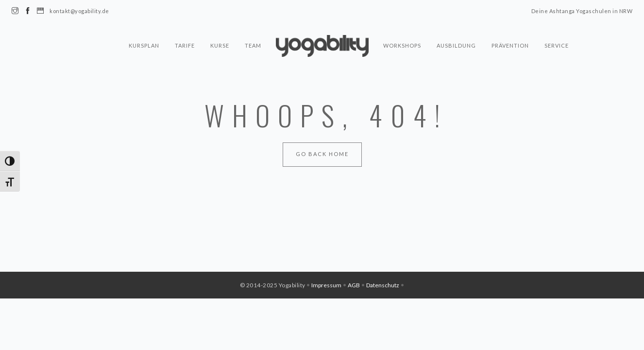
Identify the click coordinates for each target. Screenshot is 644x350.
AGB (354, 285)
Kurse (220, 45)
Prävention (510, 45)
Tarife (185, 45)
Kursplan (144, 45)
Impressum (326, 285)
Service (557, 45)
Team (253, 45)
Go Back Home (322, 154)
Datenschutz (383, 285)
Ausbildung (456, 45)
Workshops (402, 45)
